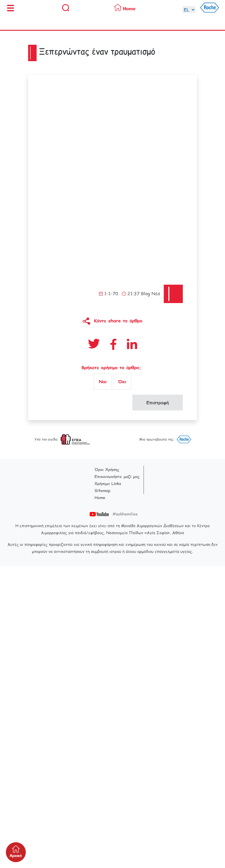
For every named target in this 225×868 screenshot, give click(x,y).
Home (100, 498)
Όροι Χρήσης (107, 470)
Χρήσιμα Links (108, 484)
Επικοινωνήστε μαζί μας (117, 477)
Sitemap (103, 491)
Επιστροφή (158, 403)
